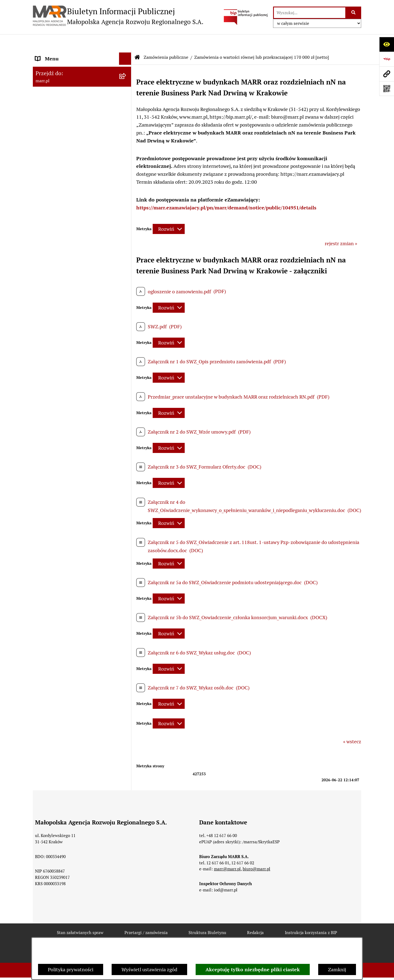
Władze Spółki (51, 112)
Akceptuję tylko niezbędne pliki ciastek (253, 969)
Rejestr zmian (81, 936)
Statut (42, 95)
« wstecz (352, 725)
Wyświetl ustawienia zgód (149, 969)
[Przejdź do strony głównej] (118, 16)
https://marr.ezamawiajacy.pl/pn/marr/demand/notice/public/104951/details (226, 191)
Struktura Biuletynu (207, 916)
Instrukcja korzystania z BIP (66, 147)
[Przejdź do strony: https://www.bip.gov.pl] (387, 59)
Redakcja (45, 165)
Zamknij (337, 969)
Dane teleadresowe (56, 130)
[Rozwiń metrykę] (169, 213)
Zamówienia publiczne (60, 200)
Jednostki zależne (54, 284)
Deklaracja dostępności (136, 936)
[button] (126, 200)
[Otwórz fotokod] (387, 89)
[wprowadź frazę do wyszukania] (310, 13)
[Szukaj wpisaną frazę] (354, 13)
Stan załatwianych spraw (80, 916)
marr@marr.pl (227, 853)
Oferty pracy (49, 182)
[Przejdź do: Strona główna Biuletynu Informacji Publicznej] (137, 41)
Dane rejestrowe (53, 77)
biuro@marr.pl (257, 853)
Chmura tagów (252, 936)
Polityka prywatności (71, 969)
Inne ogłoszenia (53, 267)
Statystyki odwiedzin (198, 936)
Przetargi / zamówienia (146, 916)
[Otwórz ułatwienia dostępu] (387, 44)
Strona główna (51, 60)
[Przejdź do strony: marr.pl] (387, 74)
